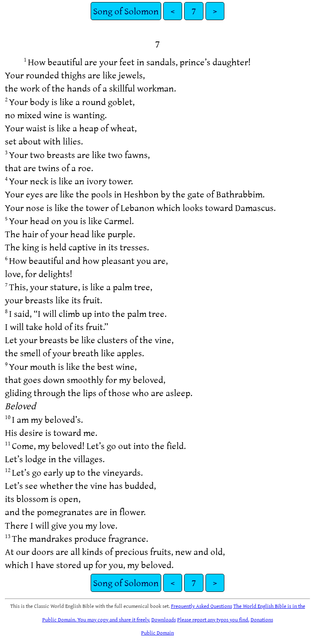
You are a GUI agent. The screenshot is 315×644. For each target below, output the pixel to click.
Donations (262, 619)
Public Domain (157, 633)
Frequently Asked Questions (202, 606)
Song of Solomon (126, 11)
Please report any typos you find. (213, 619)
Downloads (164, 619)
